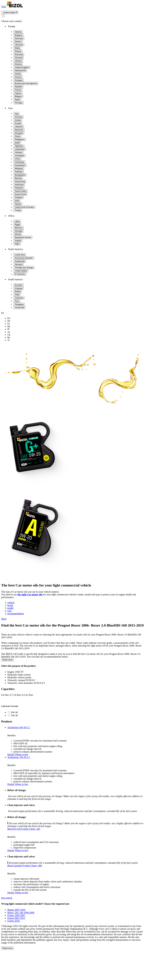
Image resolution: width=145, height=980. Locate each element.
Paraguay (19, 304)
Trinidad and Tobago (24, 268)
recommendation (16, 614)
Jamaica (19, 264)
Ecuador (19, 285)
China (17, 159)
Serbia (18, 74)
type (10, 611)
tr (9, 340)
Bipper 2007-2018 (16, 910)
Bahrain (18, 178)
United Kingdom (22, 67)
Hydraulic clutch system (19, 677)
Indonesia (19, 185)
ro (9, 337)
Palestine (19, 188)
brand (10, 605)
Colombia (19, 298)
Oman (17, 136)
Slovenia (19, 58)
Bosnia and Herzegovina (26, 83)
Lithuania (19, 45)
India (17, 201)
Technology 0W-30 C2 (19, 727)
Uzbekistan (20, 149)
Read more (8, 660)
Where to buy (22, 754)
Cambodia (19, 162)
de (9, 321)
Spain (17, 100)
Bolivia (18, 291)
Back (4, 619)
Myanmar (19, 130)
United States (21, 271)
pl (8, 329)
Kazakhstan (20, 165)
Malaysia (19, 168)
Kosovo (18, 77)
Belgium (18, 96)
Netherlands (20, 71)
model (10, 608)
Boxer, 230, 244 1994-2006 (21, 913)
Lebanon (19, 127)
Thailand (19, 197)
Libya (17, 221)
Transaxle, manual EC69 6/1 (21, 680)
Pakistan (19, 172)
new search (7, 898)
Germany (19, 38)
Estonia (18, 64)
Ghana (18, 234)
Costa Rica (20, 255)
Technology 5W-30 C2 (19, 757)
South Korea (20, 194)
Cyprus (18, 93)
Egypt (17, 224)
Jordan (18, 120)
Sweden (18, 87)
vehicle (11, 603)
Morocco (19, 228)
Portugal (19, 103)
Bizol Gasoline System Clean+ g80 (25, 866)
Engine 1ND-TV (16, 672)
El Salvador (20, 274)
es (9, 324)
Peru (17, 301)
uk (9, 335)
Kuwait (18, 123)
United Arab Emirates (24, 207)
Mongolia (19, 133)
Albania (18, 32)
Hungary (19, 80)
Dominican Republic (24, 258)
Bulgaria (18, 35)
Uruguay (19, 288)
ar (9, 332)
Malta (17, 48)
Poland (18, 51)
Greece (18, 42)
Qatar (17, 143)
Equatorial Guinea (23, 237)
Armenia (19, 117)
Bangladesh (20, 175)
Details (11, 754)
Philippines (20, 139)
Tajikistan (19, 146)
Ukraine (18, 61)
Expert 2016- (14, 921)
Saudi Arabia (21, 191)
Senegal (18, 231)
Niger (17, 244)
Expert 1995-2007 (16, 915)
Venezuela (19, 308)
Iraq (16, 114)
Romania (19, 54)
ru (9, 326)
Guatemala (20, 261)
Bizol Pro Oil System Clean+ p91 (24, 829)
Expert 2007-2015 (16, 918)
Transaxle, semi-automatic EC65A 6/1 (26, 683)
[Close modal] (3, 16)
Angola (18, 241)
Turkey (18, 210)
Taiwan (18, 204)
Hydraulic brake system (19, 675)
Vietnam (18, 152)
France (18, 90)
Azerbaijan (20, 156)
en (9, 318)
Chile (17, 295)
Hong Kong (20, 181)
